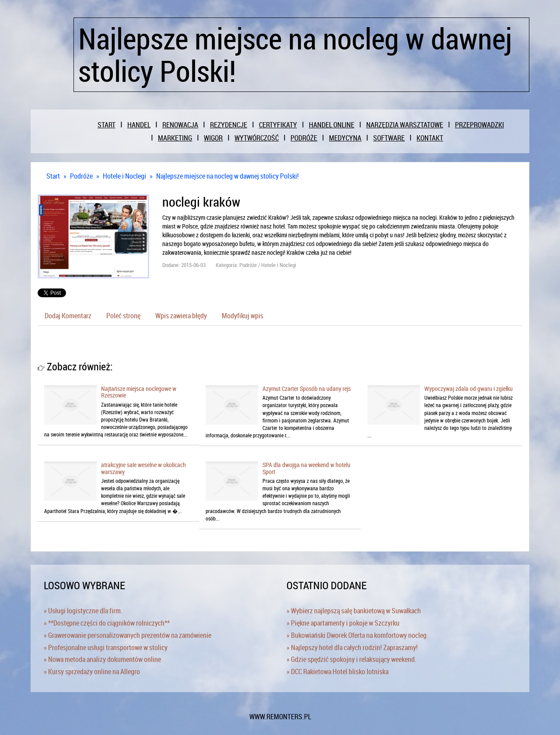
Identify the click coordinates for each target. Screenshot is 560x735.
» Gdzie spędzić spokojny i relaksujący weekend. (352, 659)
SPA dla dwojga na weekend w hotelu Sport (306, 468)
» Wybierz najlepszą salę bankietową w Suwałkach (354, 611)
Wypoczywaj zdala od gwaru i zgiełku (469, 389)
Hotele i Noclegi (124, 176)
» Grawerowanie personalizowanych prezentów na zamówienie (128, 635)
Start (53, 176)
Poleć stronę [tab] (123, 316)
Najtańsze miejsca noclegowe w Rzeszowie (139, 392)
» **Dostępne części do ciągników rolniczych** (107, 623)
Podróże (81, 176)
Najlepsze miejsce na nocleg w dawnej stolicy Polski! (227, 176)
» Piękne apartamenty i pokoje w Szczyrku (343, 623)
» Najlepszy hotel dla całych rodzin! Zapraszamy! (352, 647)
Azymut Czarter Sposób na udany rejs (307, 389)
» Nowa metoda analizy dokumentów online (102, 659)
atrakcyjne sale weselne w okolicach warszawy (143, 468)
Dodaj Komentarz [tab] (68, 316)
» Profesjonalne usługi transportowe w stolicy (106, 647)
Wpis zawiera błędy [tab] (181, 316)
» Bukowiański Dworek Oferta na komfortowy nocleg (357, 635)
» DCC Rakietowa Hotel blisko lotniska (338, 672)
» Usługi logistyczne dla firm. (83, 611)
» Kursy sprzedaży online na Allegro (92, 672)
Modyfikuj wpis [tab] (243, 316)
